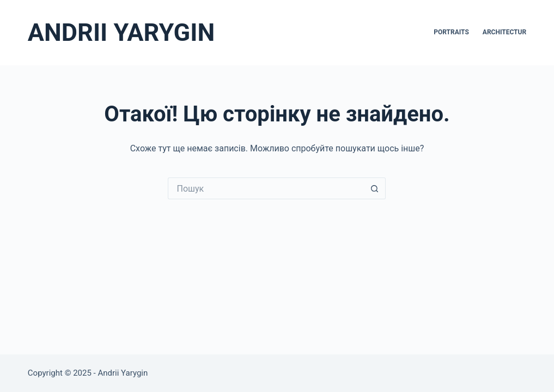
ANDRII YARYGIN (121, 32)
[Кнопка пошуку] (375, 188)
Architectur (504, 32)
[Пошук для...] (266, 188)
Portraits (451, 32)
